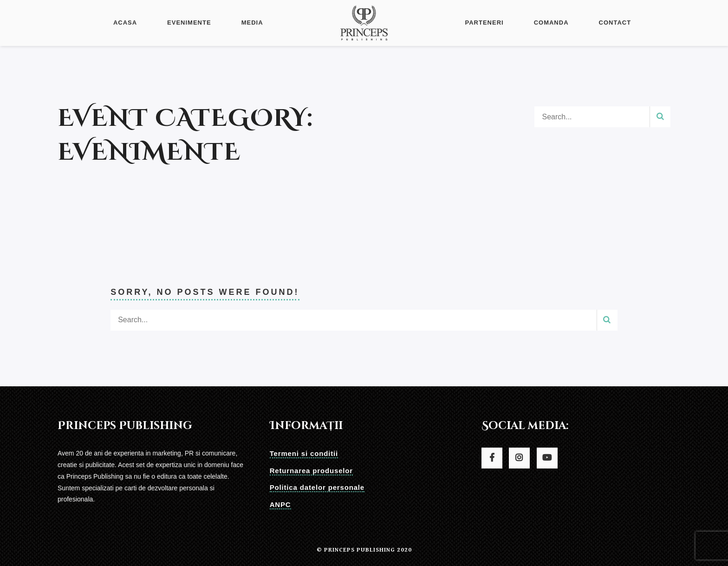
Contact (615, 23)
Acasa (125, 23)
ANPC (280, 504)
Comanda (551, 23)
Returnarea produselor (311, 471)
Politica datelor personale (317, 487)
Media (252, 23)
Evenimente (189, 23)
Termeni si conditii (304, 453)
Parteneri (484, 23)
